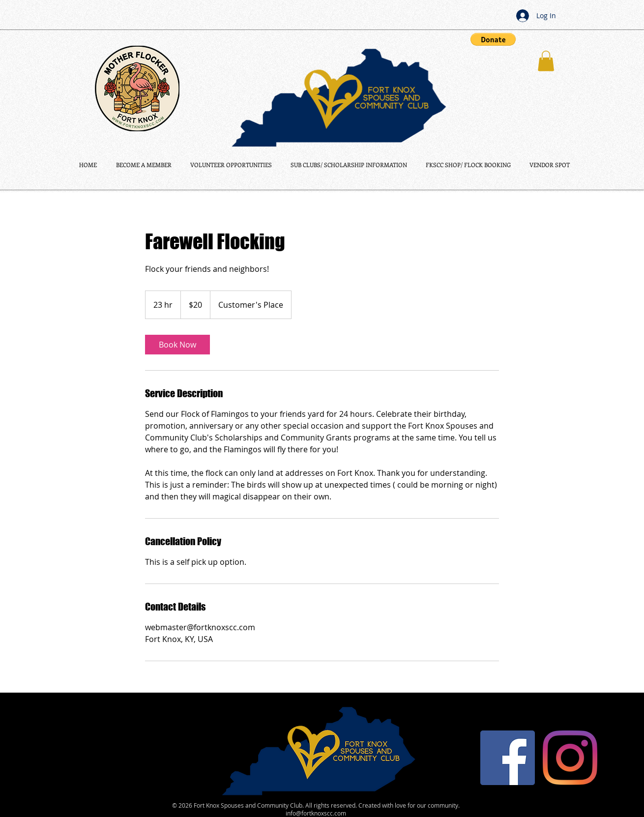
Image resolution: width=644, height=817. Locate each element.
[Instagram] (570, 758)
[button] (493, 39)
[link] (177, 345)
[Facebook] (508, 758)
